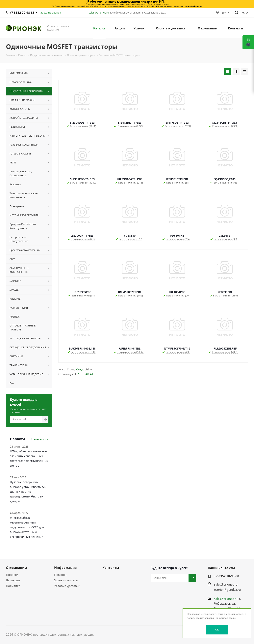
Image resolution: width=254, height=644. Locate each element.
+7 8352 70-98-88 (22, 13)
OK (217, 629)
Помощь (60, 575)
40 (87, 374)
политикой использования (203, 618)
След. (80, 369)
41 (92, 374)
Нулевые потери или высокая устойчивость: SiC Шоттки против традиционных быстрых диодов (28, 492)
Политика (13, 586)
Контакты (111, 568)
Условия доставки (67, 586)
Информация (65, 568)
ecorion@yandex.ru (227, 590)
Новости (12, 575)
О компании (16, 568)
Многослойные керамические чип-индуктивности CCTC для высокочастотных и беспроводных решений (27, 527)
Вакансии (13, 580)
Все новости (39, 439)
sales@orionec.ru (99, 13)
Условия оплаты (66, 580)
